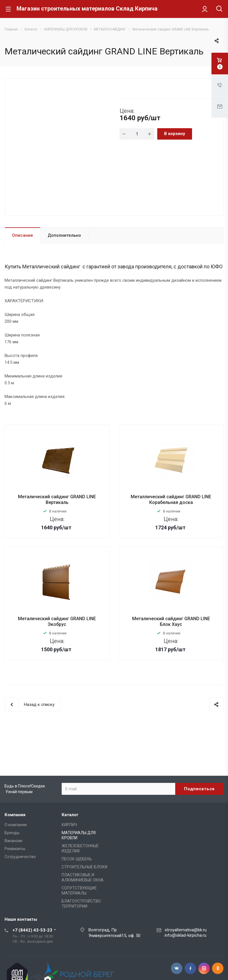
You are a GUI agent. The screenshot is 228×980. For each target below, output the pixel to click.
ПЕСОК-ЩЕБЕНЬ (77, 859)
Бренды (12, 833)
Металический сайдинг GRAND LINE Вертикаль (57, 500)
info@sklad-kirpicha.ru (185, 935)
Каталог (70, 815)
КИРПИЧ (69, 825)
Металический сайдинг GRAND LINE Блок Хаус (171, 621)
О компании (16, 825)
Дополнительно (64, 235)
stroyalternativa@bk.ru (186, 930)
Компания (15, 815)
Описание (23, 235)
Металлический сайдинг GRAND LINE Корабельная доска (171, 500)
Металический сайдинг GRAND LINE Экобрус (57, 621)
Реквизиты (15, 849)
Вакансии (13, 841)
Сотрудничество (20, 857)
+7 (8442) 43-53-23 (32, 930)
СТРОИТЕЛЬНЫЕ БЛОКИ (84, 867)
